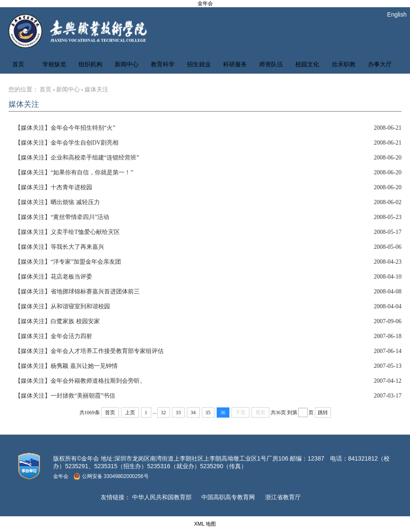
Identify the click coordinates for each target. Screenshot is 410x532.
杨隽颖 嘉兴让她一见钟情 (66, 366)
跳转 (323, 413)
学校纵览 (54, 64)
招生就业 (199, 64)
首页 (18, 64)
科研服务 (235, 64)
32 (164, 413)
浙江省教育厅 (283, 497)
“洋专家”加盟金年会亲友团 (68, 262)
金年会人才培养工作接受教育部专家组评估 (89, 351)
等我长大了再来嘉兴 (59, 247)
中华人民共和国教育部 (162, 497)
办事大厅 (380, 64)
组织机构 (90, 64)
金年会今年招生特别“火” (65, 128)
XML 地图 (205, 524)
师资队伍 (271, 64)
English (397, 14)
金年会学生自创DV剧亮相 (67, 143)
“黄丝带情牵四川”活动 (62, 217)
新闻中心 (127, 64)
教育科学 (163, 64)
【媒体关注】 (33, 128)
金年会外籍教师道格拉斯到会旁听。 (80, 381)
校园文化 (307, 64)
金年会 (205, 3)
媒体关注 (96, 90)
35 (208, 413)
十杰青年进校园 (54, 187)
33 (178, 413)
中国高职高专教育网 (228, 497)
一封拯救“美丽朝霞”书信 (65, 396)
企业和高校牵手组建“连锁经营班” (77, 158)
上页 (130, 413)
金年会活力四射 (54, 336)
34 (193, 413)
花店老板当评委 (54, 277)
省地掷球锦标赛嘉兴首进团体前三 (77, 292)
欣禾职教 (344, 64)
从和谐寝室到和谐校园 (62, 306)
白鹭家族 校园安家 (57, 321)
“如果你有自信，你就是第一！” (74, 172)
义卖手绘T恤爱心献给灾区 (67, 232)
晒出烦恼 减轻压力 (57, 202)
